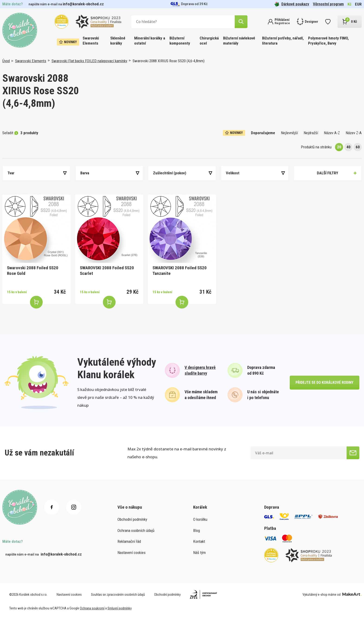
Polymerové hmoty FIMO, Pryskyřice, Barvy (328, 41)
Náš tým (199, 553)
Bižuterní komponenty (180, 41)
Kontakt (199, 541)
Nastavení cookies (132, 553)
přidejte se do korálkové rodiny (324, 382)
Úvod (6, 61)
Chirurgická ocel (209, 41)
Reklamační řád (129, 541)
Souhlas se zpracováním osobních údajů (118, 595)
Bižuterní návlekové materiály (239, 41)
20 (339, 147)
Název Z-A (354, 133)
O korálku (200, 519)
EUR (358, 4)
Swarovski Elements (91, 41)
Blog (197, 530)
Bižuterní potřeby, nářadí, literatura (283, 41)
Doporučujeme (263, 133)
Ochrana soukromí (92, 608)
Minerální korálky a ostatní (150, 41)
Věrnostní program (328, 4)
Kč (349, 4)
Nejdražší (311, 133)
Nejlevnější (289, 133)
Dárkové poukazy (292, 4)
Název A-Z (332, 133)
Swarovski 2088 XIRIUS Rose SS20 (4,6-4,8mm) (169, 61)
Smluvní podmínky (120, 608)
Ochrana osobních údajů (136, 530)
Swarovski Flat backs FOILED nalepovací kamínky (89, 61)
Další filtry (328, 173)
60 (358, 147)
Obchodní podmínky (132, 519)
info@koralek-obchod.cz (83, 4)
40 (348, 147)
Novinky (68, 42)
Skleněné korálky (118, 41)
